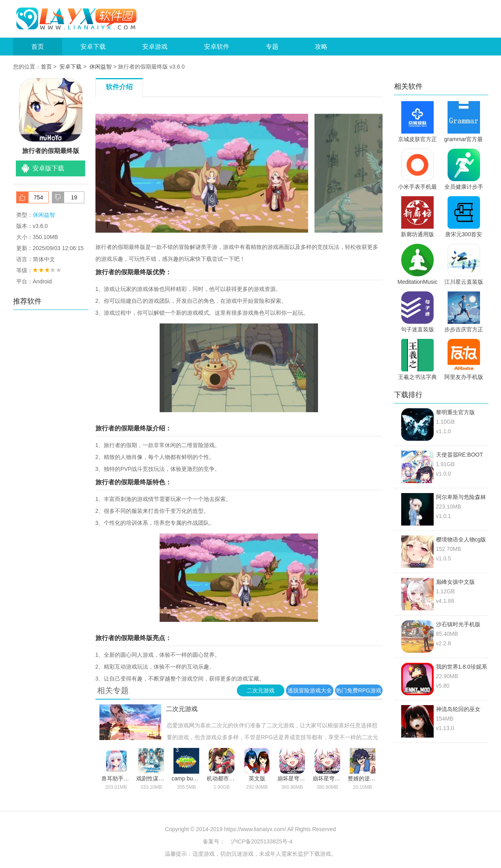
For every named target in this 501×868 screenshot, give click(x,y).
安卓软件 (217, 47)
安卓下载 (93, 47)
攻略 (321, 47)
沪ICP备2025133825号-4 (262, 841)
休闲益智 (101, 67)
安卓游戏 (155, 47)
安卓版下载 (48, 168)
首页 (38, 47)
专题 (272, 47)
